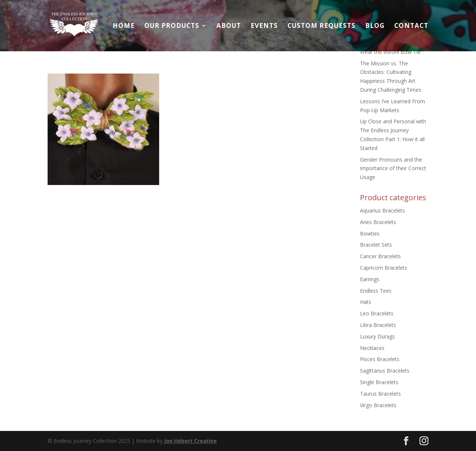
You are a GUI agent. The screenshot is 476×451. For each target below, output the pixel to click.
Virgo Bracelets (378, 405)
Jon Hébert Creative (190, 441)
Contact (411, 26)
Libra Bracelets (378, 325)
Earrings (370, 279)
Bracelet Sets (376, 245)
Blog (375, 26)
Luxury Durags (377, 336)
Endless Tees (376, 291)
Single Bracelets (379, 382)
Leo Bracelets (377, 313)
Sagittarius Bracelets (385, 371)
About (229, 26)
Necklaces (372, 348)
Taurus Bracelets (380, 394)
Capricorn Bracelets (384, 268)
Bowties (370, 233)
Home (124, 26)
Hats (366, 302)
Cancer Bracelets (380, 256)
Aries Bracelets (378, 222)
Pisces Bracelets (380, 359)
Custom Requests (321, 26)
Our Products (172, 26)
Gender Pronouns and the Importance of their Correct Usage (393, 168)
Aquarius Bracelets (382, 210)
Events (264, 26)
